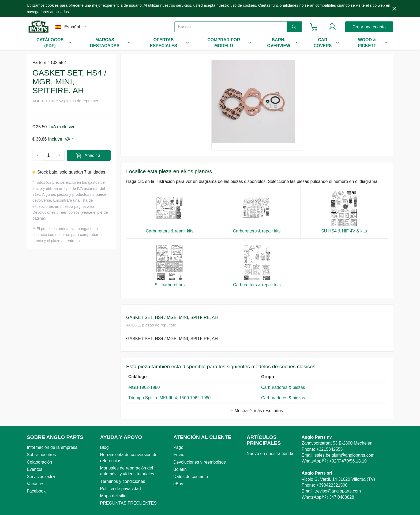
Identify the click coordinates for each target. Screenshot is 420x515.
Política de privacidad (121, 489)
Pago (178, 447)
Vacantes (36, 484)
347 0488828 (342, 497)
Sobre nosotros (41, 455)
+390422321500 (332, 485)
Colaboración (39, 462)
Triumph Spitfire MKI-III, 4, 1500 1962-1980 (169, 398)
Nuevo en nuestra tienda (270, 454)
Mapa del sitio (113, 496)
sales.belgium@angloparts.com (344, 455)
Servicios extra (41, 477)
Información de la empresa (52, 447)
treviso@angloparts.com (338, 491)
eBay (178, 484)
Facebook (36, 491)
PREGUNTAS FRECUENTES (128, 503)
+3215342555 (329, 449)
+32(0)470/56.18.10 (348, 461)
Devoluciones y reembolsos (200, 462)
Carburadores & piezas (284, 387)
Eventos (35, 469)
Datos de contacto (191, 477)
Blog (104, 447)
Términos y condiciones (123, 481)
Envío (179, 455)
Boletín (180, 469)
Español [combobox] (72, 27)
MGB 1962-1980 (144, 387)
